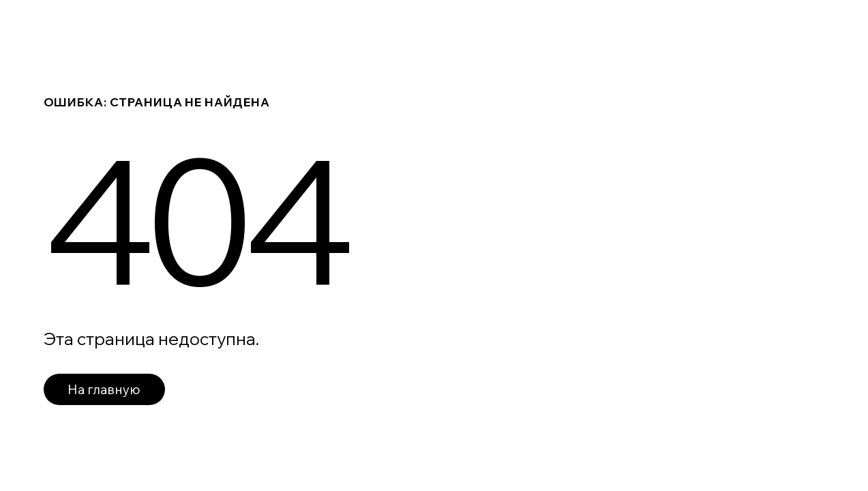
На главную (104, 389)
